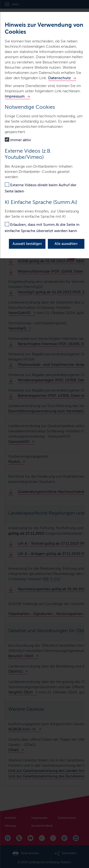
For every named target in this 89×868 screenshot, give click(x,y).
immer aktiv (21, 140)
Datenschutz (59, 78)
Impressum (15, 96)
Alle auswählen (66, 244)
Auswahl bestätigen (27, 244)
